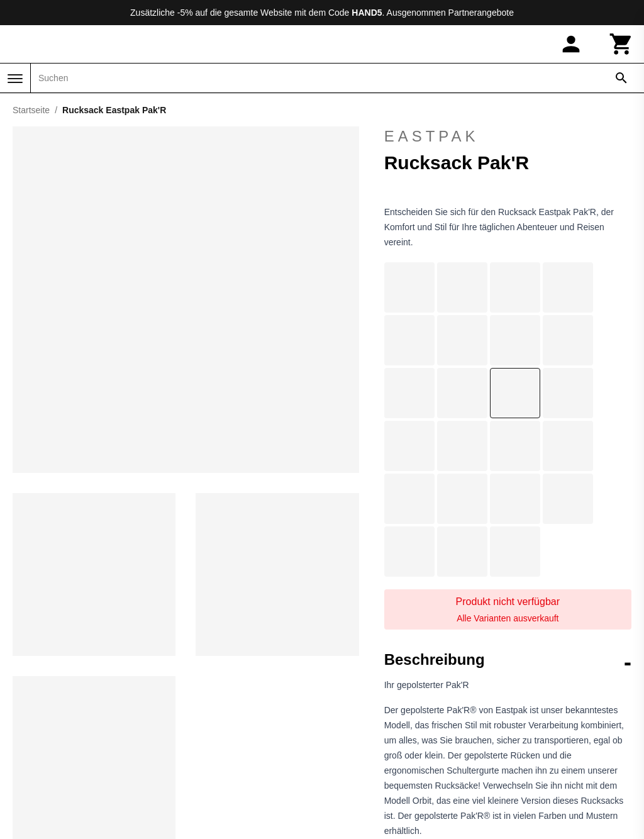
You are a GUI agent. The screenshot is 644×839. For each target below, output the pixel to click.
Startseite (31, 110)
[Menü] (15, 79)
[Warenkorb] (621, 44)
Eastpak (508, 136)
